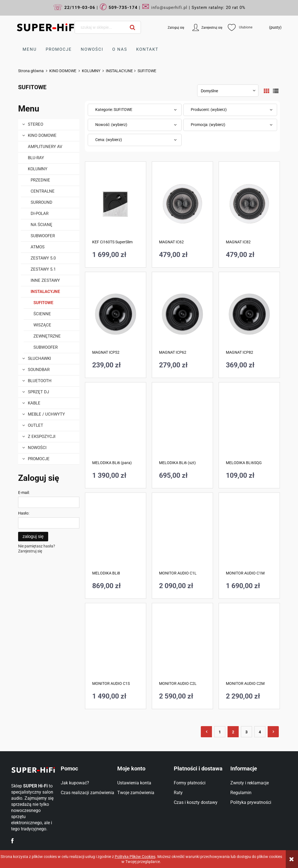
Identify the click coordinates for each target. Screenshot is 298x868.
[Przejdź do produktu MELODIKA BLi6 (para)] (116, 425)
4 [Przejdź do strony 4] (260, 732)
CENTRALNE (43, 191)
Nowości (37, 448)
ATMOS (38, 247)
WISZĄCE (42, 325)
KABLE (34, 403)
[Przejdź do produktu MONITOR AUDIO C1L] (182, 535)
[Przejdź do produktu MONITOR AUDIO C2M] (249, 645)
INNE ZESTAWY (45, 281)
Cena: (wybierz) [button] (109, 140)
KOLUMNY (38, 169)
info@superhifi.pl (169, 8)
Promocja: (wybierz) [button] (208, 125)
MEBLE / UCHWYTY (46, 414)
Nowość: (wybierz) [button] (111, 125)
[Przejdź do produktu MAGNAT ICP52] (116, 314)
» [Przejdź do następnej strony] (273, 732)
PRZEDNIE (40, 180)
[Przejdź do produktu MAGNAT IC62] (182, 204)
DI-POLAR (40, 214)
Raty (178, 793)
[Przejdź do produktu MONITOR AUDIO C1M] (249, 535)
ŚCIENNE (42, 314)
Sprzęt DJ (38, 392)
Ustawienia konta (134, 783)
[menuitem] (30, 50)
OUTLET (36, 426)
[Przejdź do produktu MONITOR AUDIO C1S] (116, 645)
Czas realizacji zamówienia (87, 793)
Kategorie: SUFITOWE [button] (114, 110)
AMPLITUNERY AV (45, 147)
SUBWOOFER (43, 236)
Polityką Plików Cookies (135, 857)
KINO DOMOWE (42, 136)
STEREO (36, 125)
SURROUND (41, 203)
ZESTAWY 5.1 (43, 270)
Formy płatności (190, 783)
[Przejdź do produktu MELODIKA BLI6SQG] (249, 425)
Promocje (39, 459)
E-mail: (24, 493)
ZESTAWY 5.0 (43, 258)
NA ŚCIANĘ (41, 225)
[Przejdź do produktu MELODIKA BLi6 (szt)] (182, 425)
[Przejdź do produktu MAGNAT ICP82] (249, 314)
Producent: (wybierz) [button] (209, 110)
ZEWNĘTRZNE (47, 336)
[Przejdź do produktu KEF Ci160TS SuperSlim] (116, 204)
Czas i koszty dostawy (196, 803)
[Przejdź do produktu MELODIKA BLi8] (116, 535)
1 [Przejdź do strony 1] (220, 732)
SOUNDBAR (39, 370)
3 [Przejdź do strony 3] (246, 732)
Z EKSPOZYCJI (42, 437)
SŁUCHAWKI (39, 359)
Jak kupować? (75, 783)
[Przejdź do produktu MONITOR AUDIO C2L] (182, 645)
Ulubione (238, 28)
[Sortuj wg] (228, 91)
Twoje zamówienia (136, 793)
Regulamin (241, 793)
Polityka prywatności (251, 803)
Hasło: (24, 513)
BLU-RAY (36, 158)
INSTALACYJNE (45, 292)
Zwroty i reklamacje (250, 783)
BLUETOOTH (40, 381)
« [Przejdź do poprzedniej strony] (206, 732)
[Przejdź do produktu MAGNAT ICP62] (182, 314)
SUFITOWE (43, 303)
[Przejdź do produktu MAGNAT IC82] (249, 204)
